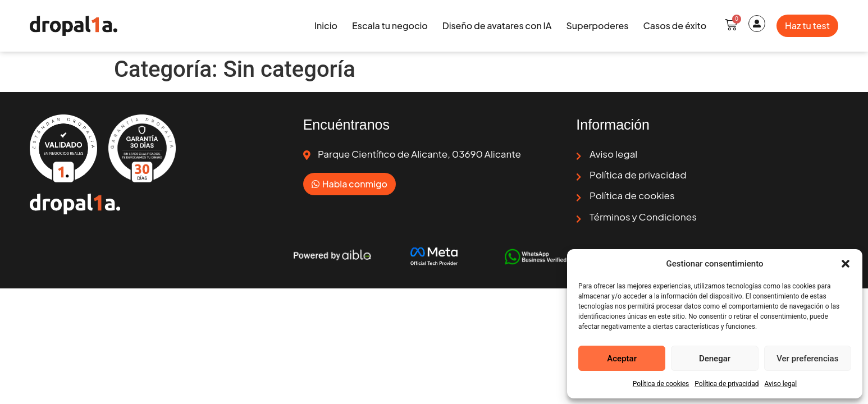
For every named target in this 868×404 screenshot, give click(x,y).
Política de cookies (661, 384)
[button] (846, 264)
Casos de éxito (675, 26)
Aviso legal (780, 384)
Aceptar (622, 359)
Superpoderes (597, 26)
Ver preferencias (807, 359)
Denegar (715, 359)
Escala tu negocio (390, 26)
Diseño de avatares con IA (497, 26)
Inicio (326, 26)
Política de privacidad (727, 384)
